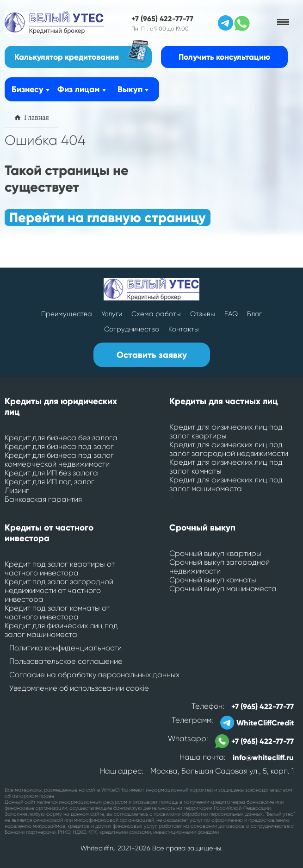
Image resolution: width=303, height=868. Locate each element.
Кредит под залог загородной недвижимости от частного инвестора (59, 590)
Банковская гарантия (43, 499)
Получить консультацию (224, 57)
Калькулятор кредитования (81, 54)
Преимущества (67, 314)
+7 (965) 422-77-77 (162, 19)
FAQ (231, 314)
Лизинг (17, 490)
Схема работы (156, 314)
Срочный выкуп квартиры (215, 553)
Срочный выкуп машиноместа (223, 589)
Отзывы (203, 314)
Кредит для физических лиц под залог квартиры (226, 431)
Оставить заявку (152, 355)
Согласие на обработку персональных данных (94, 675)
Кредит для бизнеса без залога (61, 438)
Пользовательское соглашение (66, 661)
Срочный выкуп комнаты (213, 580)
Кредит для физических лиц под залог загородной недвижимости (229, 449)
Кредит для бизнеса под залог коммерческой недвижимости (59, 460)
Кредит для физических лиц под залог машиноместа (226, 484)
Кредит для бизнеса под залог (59, 446)
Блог (254, 314)
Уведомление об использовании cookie (79, 688)
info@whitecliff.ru (263, 757)
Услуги (112, 314)
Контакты (184, 329)
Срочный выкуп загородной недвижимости (220, 567)
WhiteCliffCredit (257, 723)
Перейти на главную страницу (108, 218)
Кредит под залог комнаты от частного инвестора (57, 612)
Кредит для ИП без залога (51, 473)
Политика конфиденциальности (65, 648)
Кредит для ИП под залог (49, 482)
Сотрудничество (132, 329)
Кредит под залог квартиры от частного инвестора (60, 568)
